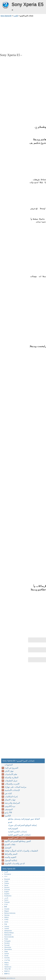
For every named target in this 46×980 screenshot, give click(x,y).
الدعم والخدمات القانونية (15, 863)
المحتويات (9, 765)
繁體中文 (7, 974)
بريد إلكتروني (10, 806)
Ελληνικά (7, 890)
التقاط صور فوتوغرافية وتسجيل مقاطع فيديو (24, 820)
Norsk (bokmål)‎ (9, 937)
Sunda (6, 956)
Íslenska (7, 915)
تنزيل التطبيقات (11, 781)
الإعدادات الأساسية (12, 790)
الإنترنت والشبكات (12, 784)
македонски (8, 931)
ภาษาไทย (7, 960)
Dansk (6, 885)
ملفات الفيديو (10, 844)
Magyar (7, 911)
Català (6, 881)
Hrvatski (7, 909)
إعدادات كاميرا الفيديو (17, 838)
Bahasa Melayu (9, 933)
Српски (7, 954)
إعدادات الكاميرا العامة (17, 832)
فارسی (6, 898)
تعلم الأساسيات (11, 774)
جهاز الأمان (9, 771)
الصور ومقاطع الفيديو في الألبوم (18, 841)
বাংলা (6, 876)
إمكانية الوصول (11, 860)
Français (7, 902)
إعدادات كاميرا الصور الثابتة (19, 835)
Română (7, 943)
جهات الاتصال (10, 800)
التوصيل (8, 848)
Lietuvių (7, 926)
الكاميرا (16, 16)
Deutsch (7, 887)
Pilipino (7, 963)
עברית (6, 904)
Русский (7, 945)
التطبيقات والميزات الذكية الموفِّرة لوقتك (21, 851)
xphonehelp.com (11, 978)
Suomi (6, 900)
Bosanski (7, 879)
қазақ (6, 922)
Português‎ (7, 941)
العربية (6, 872)
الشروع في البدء (11, 768)
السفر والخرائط (11, 854)
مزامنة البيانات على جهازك (16, 787)
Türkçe (6, 965)
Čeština (7, 883)
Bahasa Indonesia (10, 913)
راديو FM (8, 812)
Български (8, 874)
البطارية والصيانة (11, 777)
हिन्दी (6, 907)
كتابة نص (8, 793)
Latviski (7, 929)
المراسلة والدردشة (12, 803)
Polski (6, 939)
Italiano (7, 917)
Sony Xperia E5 (6, 5)
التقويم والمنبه (10, 857)
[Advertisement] (23, 35)
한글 (6, 924)
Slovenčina (8, 947)
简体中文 (7, 971)
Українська (8, 967)
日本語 (6, 919)
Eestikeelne (8, 896)
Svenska (7, 958)
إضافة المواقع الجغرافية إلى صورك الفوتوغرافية (22, 827)
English (7, 892)
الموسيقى (9, 809)
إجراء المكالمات (11, 797)
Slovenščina (8, 949)
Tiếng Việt (7, 969)
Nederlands (8, 935)
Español (7, 894)
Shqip (6, 951)
